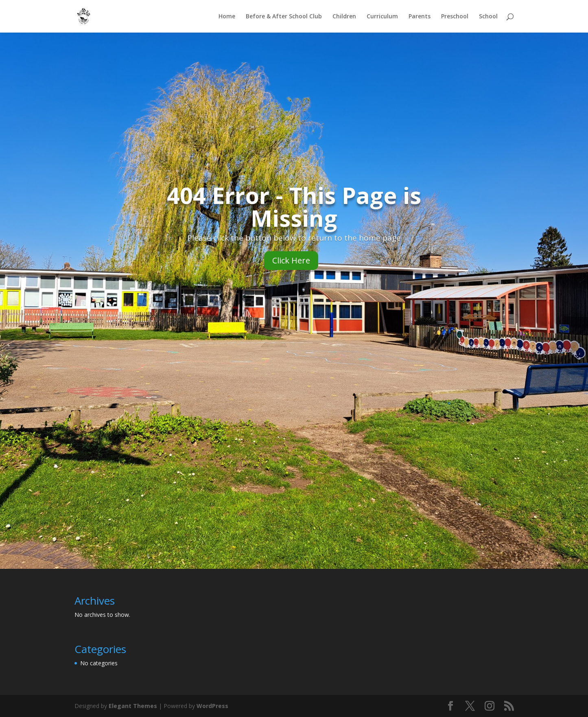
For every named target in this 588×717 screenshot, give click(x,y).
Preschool (455, 17)
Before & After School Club (284, 17)
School (488, 17)
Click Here (291, 260)
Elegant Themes (133, 706)
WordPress (212, 706)
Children (344, 17)
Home (227, 17)
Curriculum (382, 17)
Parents (420, 17)
